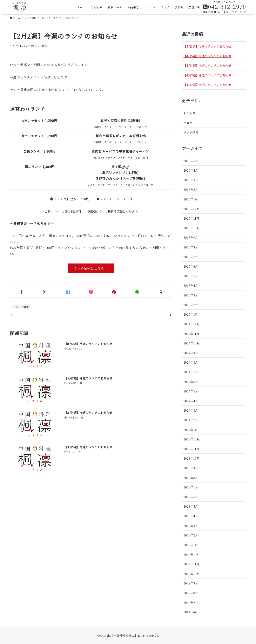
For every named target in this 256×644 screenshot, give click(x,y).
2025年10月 (191, 228)
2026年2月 (191, 189)
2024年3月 (191, 410)
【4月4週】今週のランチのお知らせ (207, 65)
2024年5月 (191, 391)
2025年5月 (191, 276)
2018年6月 (191, 612)
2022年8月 (191, 593)
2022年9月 (191, 583)
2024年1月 (191, 430)
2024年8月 (191, 362)
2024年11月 (191, 334)
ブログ (188, 123)
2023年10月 (191, 458)
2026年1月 (191, 199)
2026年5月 (191, 161)
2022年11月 (191, 564)
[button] (21, 292)
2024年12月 (191, 324)
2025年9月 (191, 237)
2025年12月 (191, 209)
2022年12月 (191, 554)
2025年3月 (191, 295)
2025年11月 (191, 218)
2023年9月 (191, 468)
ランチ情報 (41, 46)
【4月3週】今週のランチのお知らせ (207, 75)
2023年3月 (191, 526)
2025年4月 (191, 285)
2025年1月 (191, 314)
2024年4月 (191, 401)
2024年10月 (191, 343)
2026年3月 (191, 180)
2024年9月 (191, 353)
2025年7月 (191, 257)
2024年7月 (191, 372)
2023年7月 (191, 487)
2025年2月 (191, 305)
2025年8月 (191, 247)
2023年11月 (191, 449)
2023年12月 (191, 439)
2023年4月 (191, 516)
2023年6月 (191, 497)
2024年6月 (191, 382)
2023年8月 (191, 478)
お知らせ (189, 113)
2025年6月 (191, 266)
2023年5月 (191, 506)
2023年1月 (191, 545)
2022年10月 (191, 574)
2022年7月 (191, 602)
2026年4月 (191, 170)
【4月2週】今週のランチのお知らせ (207, 85)
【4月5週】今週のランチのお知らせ (207, 56)
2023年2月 (191, 535)
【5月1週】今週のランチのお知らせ (207, 46)
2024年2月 (191, 420)
